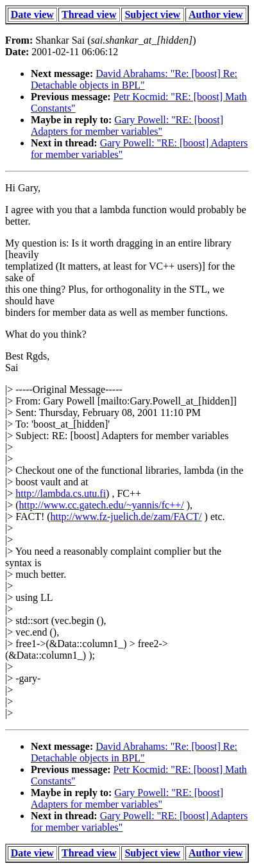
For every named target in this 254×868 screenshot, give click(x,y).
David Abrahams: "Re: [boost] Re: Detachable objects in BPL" (134, 79)
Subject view (152, 14)
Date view (32, 14)
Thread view (89, 14)
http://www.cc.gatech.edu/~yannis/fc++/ (102, 505)
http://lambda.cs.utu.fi (61, 493)
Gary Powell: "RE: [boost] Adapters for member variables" (127, 126)
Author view (216, 14)
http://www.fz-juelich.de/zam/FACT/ (126, 516)
